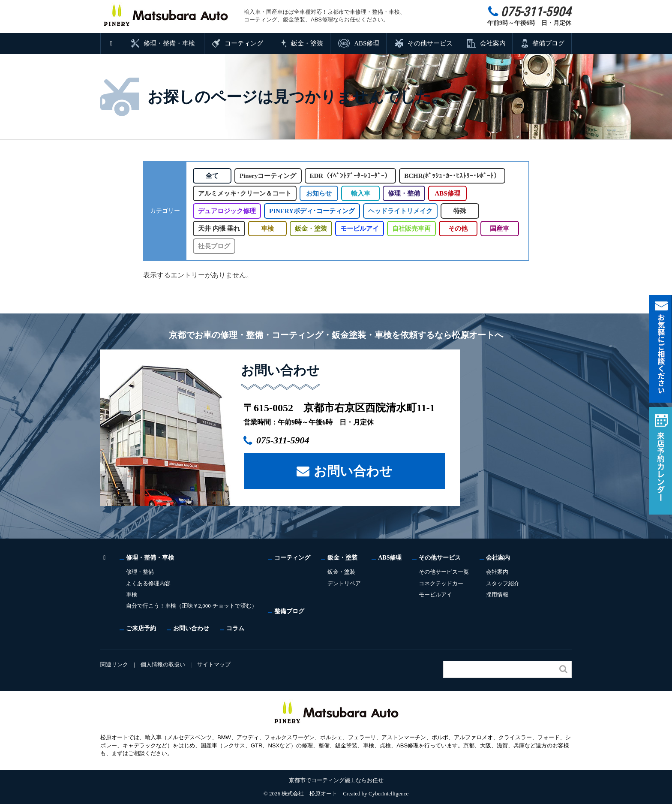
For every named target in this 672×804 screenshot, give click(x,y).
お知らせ (318, 193)
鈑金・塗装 (307, 43)
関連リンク (114, 664)
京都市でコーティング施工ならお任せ (336, 780)
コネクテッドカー (443, 583)
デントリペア (345, 583)
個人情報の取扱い (163, 664)
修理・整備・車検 (170, 43)
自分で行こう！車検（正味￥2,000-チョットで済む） (192, 606)
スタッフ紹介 (504, 583)
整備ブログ (548, 43)
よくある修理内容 (148, 583)
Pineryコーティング (269, 176)
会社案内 (493, 43)
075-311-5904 (287, 440)
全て (212, 176)
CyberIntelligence (388, 793)
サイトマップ (215, 664)
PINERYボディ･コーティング (311, 211)
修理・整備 (403, 193)
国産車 (499, 229)
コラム (235, 628)
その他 (457, 229)
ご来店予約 (141, 628)
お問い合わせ (353, 471)
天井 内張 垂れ (219, 229)
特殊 (458, 211)
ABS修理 (366, 43)
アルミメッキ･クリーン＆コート (244, 193)
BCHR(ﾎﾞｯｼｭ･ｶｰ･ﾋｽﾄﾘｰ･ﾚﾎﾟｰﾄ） (454, 176)
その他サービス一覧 (445, 572)
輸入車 (360, 193)
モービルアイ (358, 229)
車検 (267, 229)
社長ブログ (214, 246)
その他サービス (430, 43)
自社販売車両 (410, 229)
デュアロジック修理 (227, 211)
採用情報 (499, 595)
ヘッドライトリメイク (398, 211)
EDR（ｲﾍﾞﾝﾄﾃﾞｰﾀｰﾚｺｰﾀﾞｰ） (353, 176)
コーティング (244, 43)
